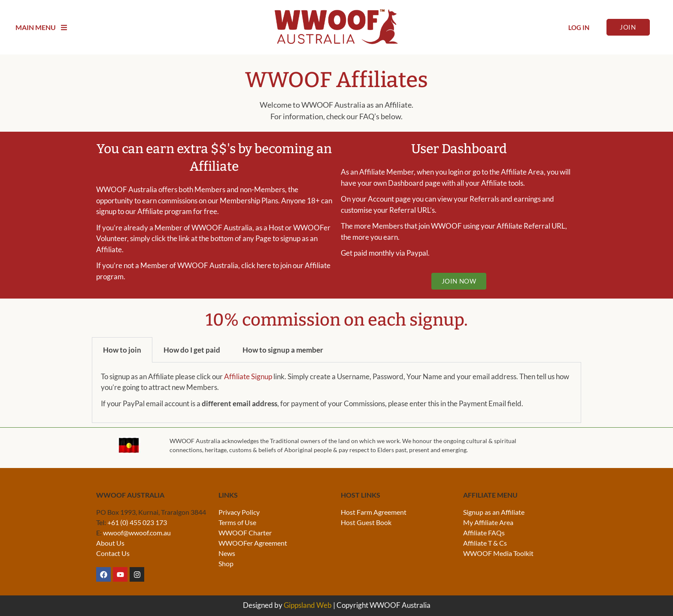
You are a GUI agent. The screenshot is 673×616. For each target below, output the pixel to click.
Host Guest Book (366, 522)
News (227, 553)
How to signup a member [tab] (283, 350)
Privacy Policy (239, 512)
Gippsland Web (308, 605)
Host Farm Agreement (374, 512)
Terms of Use (237, 522)
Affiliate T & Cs (485, 543)
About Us (110, 543)
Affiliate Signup (248, 376)
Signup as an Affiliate (494, 512)
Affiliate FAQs (484, 533)
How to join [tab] (122, 350)
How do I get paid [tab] (192, 350)
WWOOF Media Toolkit (498, 553)
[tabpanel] (336, 393)
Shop (226, 563)
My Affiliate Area (488, 522)
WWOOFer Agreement (253, 543)
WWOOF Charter (245, 533)
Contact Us (113, 553)
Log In (579, 27)
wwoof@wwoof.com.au (137, 533)
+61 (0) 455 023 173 (137, 522)
